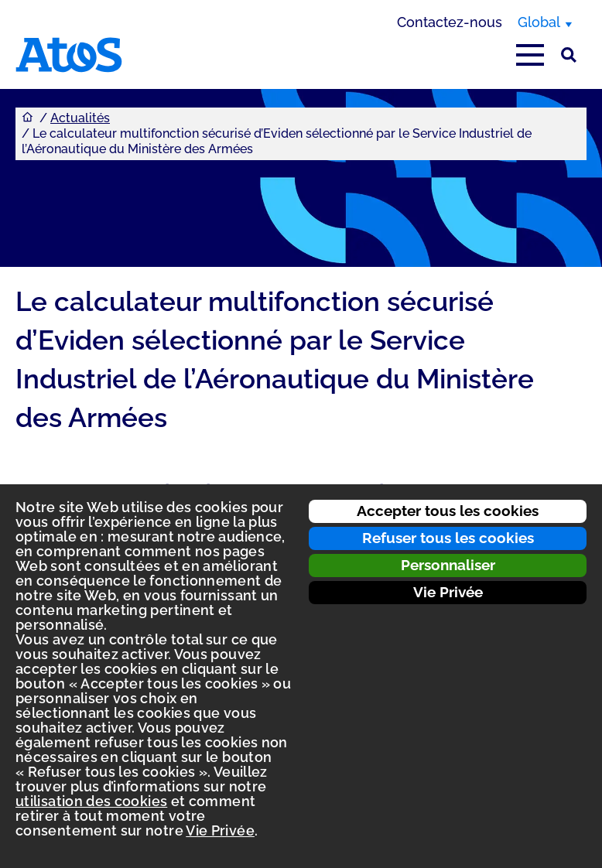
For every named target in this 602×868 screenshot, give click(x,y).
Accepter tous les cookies (448, 511)
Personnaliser (448, 565)
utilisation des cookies (91, 801)
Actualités (80, 118)
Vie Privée (448, 592)
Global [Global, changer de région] (539, 22)
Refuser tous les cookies (448, 538)
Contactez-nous (450, 22)
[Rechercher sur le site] (569, 55)
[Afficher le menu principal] (530, 55)
